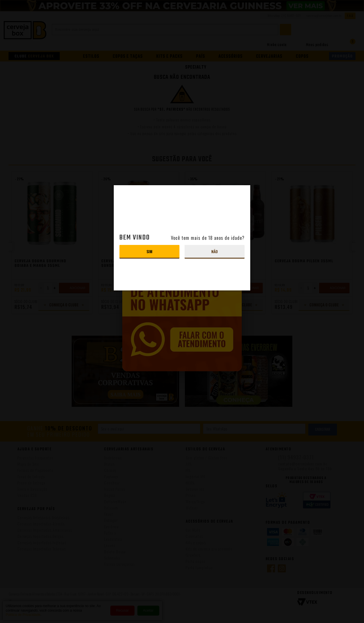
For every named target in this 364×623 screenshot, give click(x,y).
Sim (149, 251)
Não (215, 251)
